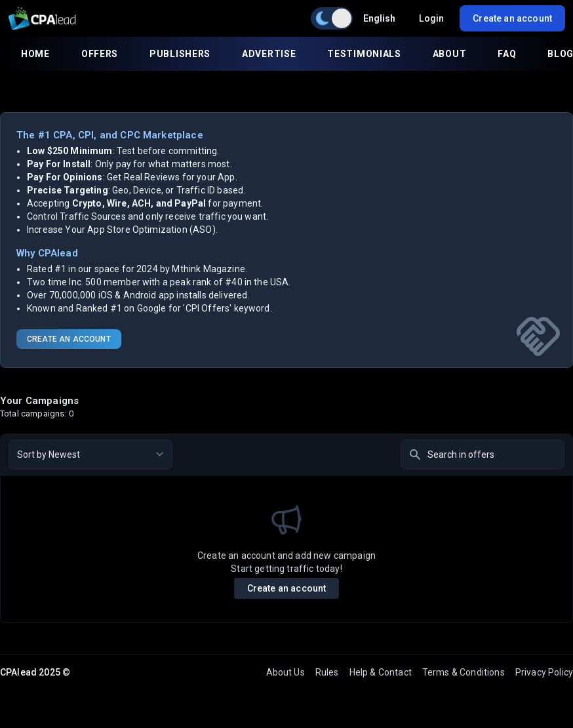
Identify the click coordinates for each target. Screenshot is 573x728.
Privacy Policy (544, 672)
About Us (286, 672)
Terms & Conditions (464, 672)
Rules (327, 672)
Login (431, 18)
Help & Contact (381, 672)
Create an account (287, 588)
